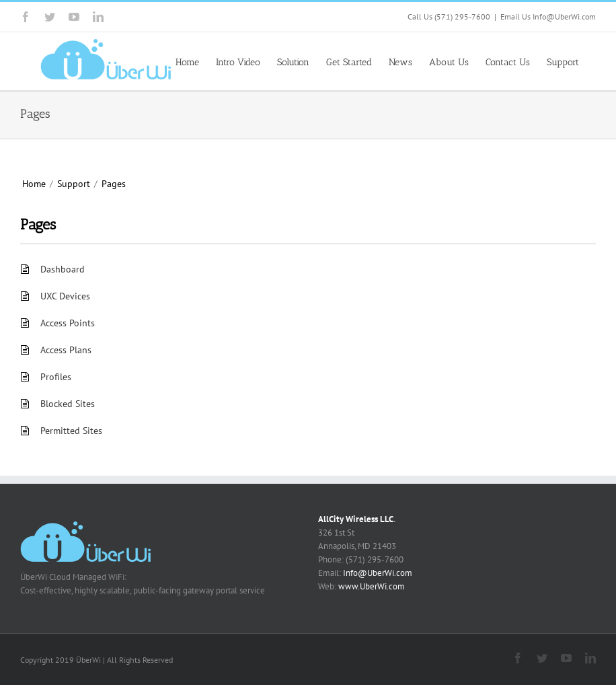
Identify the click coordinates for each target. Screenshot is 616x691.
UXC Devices (65, 296)
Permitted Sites (71, 431)
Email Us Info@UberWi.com (548, 16)
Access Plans (66, 350)
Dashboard (63, 269)
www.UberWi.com (372, 586)
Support (74, 184)
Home (34, 184)
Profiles (56, 377)
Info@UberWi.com (378, 573)
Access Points (68, 323)
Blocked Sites (68, 404)
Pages (114, 184)
